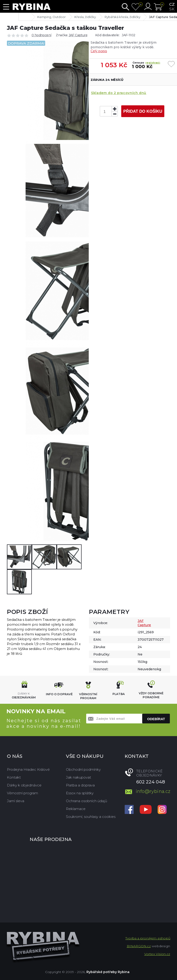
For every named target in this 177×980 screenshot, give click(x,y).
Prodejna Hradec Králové (28, 769)
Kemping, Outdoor (52, 17)
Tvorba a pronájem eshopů (148, 938)
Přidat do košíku (143, 111)
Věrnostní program (22, 793)
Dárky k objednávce (24, 785)
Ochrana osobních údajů (87, 801)
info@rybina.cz (153, 791)
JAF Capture (78, 35)
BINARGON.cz (139, 946)
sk (172, 9)
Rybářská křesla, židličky (122, 17)
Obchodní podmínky (83, 769)
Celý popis (99, 51)
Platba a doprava (80, 785)
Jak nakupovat (78, 777)
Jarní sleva (16, 801)
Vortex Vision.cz (157, 954)
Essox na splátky (80, 793)
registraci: (153, 63)
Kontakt (14, 777)
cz (172, 4)
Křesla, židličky (85, 17)
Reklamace (76, 809)
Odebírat (156, 719)
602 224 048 (151, 782)
